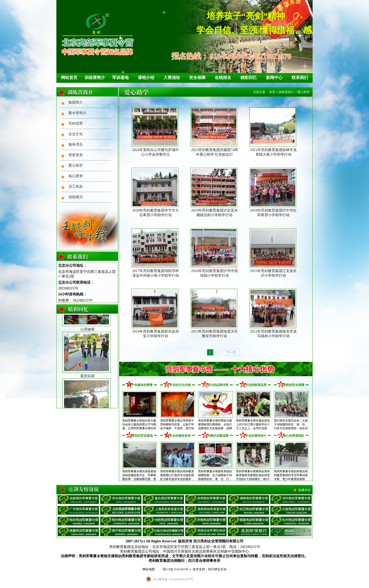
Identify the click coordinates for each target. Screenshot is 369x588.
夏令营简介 (77, 113)
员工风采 (76, 187)
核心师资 (76, 176)
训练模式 (76, 197)
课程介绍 (146, 78)
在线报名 (223, 78)
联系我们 (300, 78)
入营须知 (172, 78)
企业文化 (76, 134)
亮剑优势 (76, 123)
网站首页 (69, 78)
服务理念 (76, 144)
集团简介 (76, 102)
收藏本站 (304, 490)
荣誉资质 (76, 155)
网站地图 (149, 569)
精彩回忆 (249, 78)
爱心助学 (76, 166)
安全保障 (197, 78)
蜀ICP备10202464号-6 (177, 569)
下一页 (231, 352)
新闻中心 (274, 78)
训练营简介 (95, 78)
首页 (272, 92)
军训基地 (120, 78)
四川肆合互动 (217, 569)
